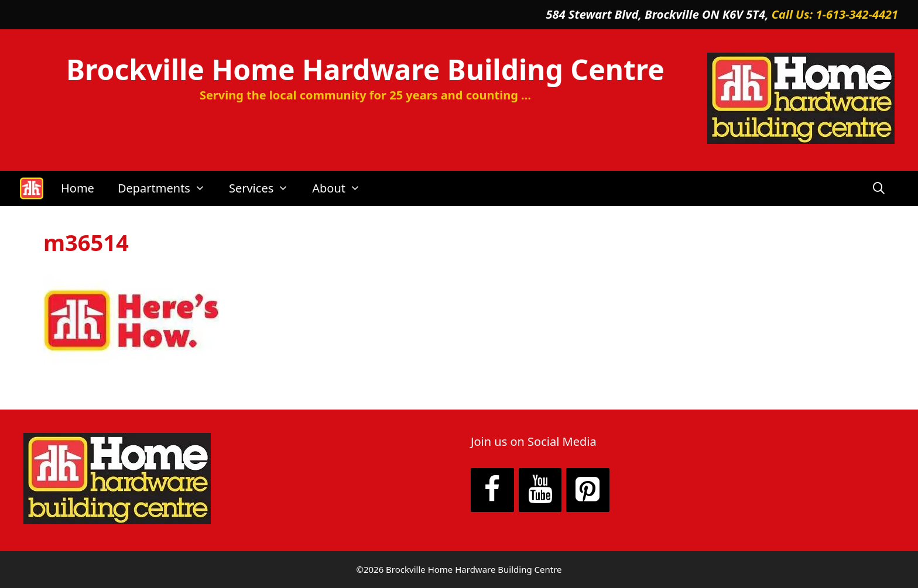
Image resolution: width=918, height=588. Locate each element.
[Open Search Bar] (879, 188)
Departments (167, 188)
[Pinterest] (588, 490)
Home (78, 188)
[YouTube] (540, 490)
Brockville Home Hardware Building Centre (365, 69)
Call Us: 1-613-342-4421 (835, 14)
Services (265, 188)
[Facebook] (492, 490)
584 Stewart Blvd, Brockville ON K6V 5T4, (659, 14)
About (342, 188)
